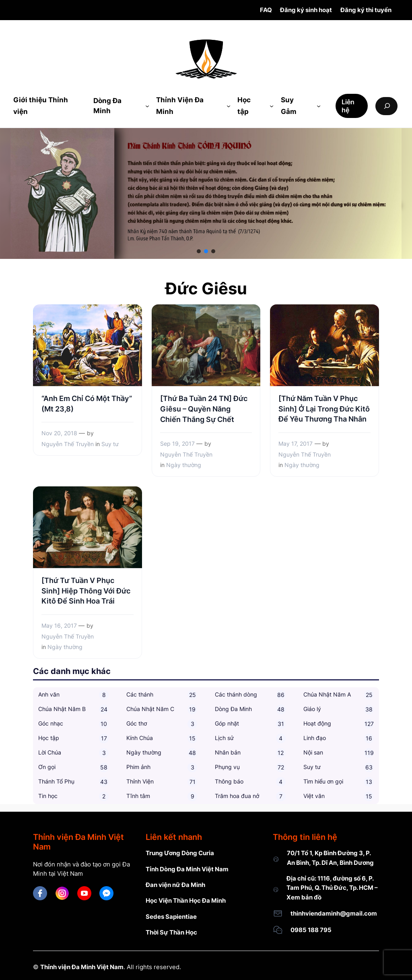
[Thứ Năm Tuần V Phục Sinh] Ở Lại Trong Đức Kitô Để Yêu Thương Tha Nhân (324, 409)
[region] (206, 193)
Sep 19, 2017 (177, 443)
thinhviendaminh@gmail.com (334, 913)
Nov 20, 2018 (59, 433)
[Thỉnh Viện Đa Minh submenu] (229, 106)
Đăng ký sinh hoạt (306, 10)
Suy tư (110, 444)
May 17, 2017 (296, 443)
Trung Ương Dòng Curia (180, 853)
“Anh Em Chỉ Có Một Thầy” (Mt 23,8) (87, 403)
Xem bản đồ (304, 897)
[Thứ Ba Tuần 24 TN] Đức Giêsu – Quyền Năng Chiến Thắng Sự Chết (204, 409)
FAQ (266, 10)
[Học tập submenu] (272, 106)
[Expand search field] (386, 106)
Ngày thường (184, 465)
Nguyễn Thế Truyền (68, 444)
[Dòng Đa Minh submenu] (147, 106)
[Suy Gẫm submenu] (319, 106)
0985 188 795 (311, 930)
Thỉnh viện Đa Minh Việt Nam (82, 967)
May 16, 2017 (59, 625)
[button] (199, 251)
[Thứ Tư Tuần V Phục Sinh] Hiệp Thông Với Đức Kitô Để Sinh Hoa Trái (86, 591)
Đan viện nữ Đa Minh (175, 885)
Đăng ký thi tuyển (366, 10)
